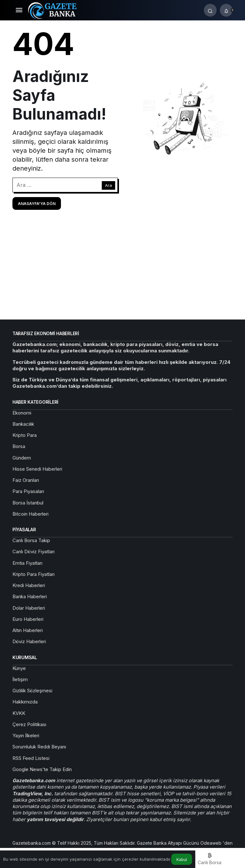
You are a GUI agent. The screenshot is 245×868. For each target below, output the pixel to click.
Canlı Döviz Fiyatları (33, 552)
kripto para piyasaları (136, 344)
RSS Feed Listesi (31, 758)
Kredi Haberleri (29, 585)
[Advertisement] (122, 264)
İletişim (20, 679)
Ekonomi (22, 413)
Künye (19, 668)
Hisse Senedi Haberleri (37, 469)
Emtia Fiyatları (27, 563)
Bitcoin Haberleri (30, 514)
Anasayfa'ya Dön (37, 204)
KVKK (19, 713)
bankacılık (95, 344)
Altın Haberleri (28, 630)
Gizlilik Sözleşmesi (32, 691)
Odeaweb (212, 843)
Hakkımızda (25, 702)
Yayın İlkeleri (26, 736)
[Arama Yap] (210, 10)
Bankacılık (23, 424)
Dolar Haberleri (29, 608)
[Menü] (19, 10)
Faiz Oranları (26, 480)
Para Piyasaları (28, 491)
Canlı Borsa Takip (31, 540)
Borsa (19, 446)
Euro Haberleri (28, 619)
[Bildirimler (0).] (226, 10)
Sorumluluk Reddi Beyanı (39, 747)
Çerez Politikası (29, 724)
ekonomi (70, 344)
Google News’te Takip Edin (42, 769)
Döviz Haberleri (29, 641)
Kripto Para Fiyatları (33, 574)
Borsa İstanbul (28, 503)
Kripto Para (25, 435)
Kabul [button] (182, 860)
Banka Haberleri (30, 596)
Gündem (22, 458)
